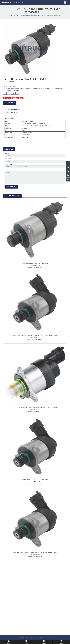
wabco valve (20, 90)
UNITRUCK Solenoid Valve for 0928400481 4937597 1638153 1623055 (35, 408)
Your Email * (8, 159)
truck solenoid (45, 89)
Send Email (18, 98)
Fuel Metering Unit (35, 16)
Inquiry (7, 98)
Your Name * (8, 153)
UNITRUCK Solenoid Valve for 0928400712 (35, 263)
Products (16, 16)
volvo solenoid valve (56, 89)
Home (11, 16)
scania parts (37, 89)
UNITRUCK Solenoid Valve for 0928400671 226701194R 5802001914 (35, 335)
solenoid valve (10, 89)
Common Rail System (25, 16)
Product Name (8, 164)
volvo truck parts (10, 90)
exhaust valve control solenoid (24, 89)
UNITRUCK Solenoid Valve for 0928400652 (35, 480)
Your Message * (8, 170)
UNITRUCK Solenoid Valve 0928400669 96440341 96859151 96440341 (35, 552)
